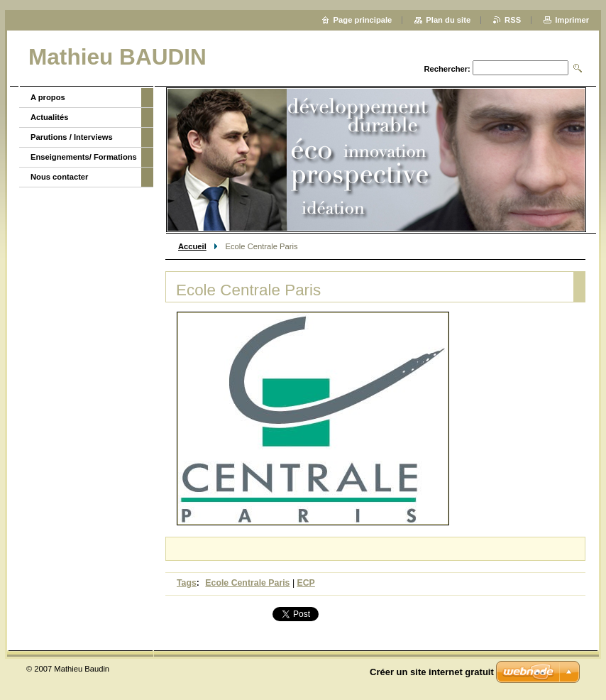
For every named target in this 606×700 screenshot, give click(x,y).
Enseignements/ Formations (84, 157)
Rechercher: (447, 69)
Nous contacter (59, 177)
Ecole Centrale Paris (247, 583)
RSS (513, 20)
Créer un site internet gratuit (432, 672)
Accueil (192, 246)
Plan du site (448, 20)
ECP (306, 583)
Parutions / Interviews (72, 137)
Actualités (49, 117)
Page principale (363, 20)
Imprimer (572, 20)
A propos (48, 97)
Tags (187, 583)
